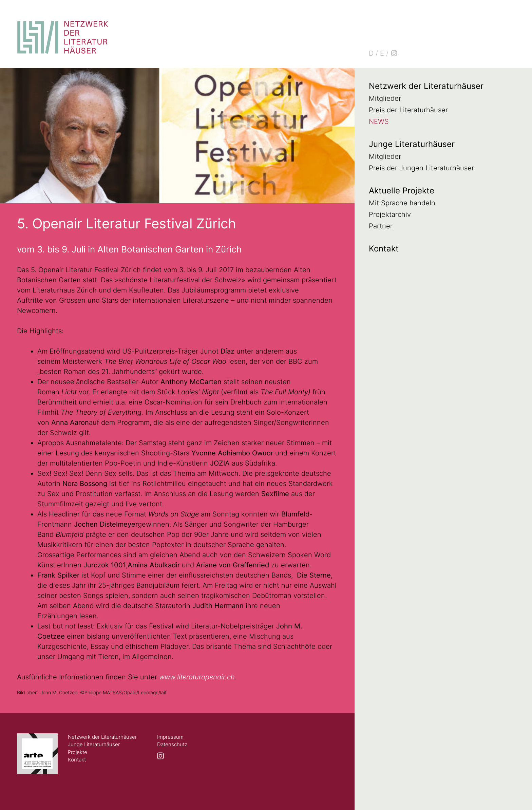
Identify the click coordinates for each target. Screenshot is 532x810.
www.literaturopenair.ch (197, 677)
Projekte (78, 752)
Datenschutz (172, 744)
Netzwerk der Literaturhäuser (426, 86)
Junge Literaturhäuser (412, 144)
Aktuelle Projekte (402, 191)
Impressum (170, 737)
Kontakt (384, 249)
